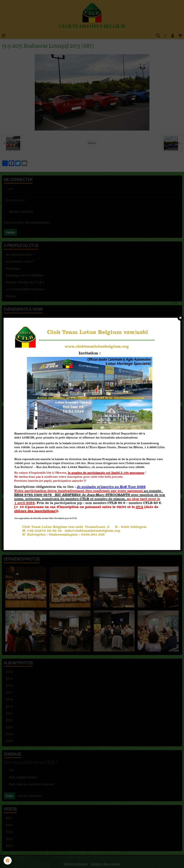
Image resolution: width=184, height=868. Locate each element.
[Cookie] (8, 861)
